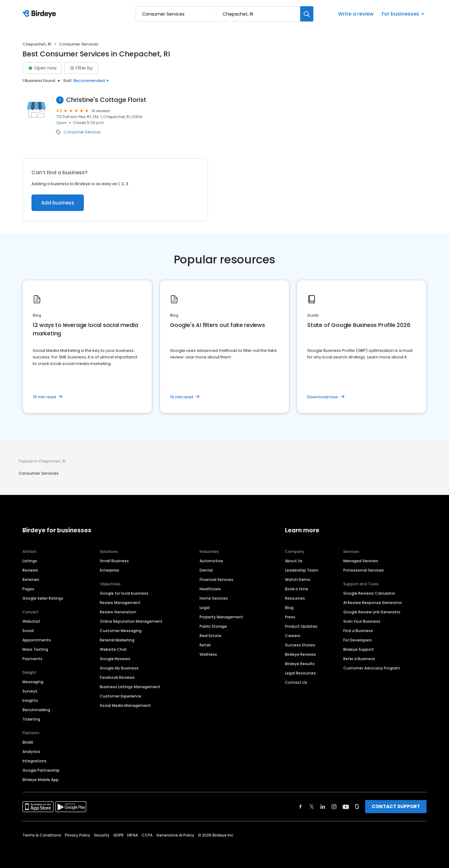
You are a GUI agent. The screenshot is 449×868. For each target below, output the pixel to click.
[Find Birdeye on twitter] (312, 807)
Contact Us (296, 682)
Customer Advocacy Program (372, 668)
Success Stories (300, 645)
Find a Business (358, 631)
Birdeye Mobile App (41, 780)
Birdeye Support (359, 649)
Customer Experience (121, 696)
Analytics (31, 752)
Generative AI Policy (175, 835)
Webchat (31, 621)
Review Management (120, 603)
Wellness (208, 654)
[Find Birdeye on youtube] (346, 807)
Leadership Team (302, 570)
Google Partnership (41, 770)
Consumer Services (82, 132)
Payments (32, 659)
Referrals (31, 580)
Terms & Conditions (42, 835)
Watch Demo (298, 580)
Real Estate (210, 636)
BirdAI (28, 742)
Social (28, 631)
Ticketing (31, 719)
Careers (293, 636)
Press (290, 617)
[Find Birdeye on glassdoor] (357, 807)
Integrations (34, 761)
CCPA (147, 835)
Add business (58, 203)
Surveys (30, 691)
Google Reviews (115, 659)
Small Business (114, 561)
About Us (294, 561)
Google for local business (124, 593)
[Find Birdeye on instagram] (334, 807)
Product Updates (301, 626)
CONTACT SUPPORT (396, 806)
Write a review (356, 14)
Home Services (214, 598)
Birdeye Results (300, 664)
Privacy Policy (77, 835)
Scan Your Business (362, 621)
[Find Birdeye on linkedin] (323, 807)
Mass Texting (35, 649)
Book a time (297, 589)
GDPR (118, 835)
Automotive (211, 561)
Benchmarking (36, 710)
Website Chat (113, 649)
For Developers (357, 640)
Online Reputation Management (131, 621)
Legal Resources (300, 673)
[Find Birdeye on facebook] (301, 807)
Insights (30, 700)
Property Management (221, 617)
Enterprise (109, 570)
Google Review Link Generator (372, 612)
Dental (206, 570)
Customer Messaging (121, 631)
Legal (205, 608)
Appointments (37, 640)
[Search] (307, 14)
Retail (205, 645)
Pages (28, 589)
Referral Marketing (117, 640)
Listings (30, 561)
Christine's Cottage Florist (106, 100)
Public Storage (213, 626)
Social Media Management (125, 705)
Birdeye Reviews (300, 654)
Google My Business (119, 668)
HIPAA (133, 835)
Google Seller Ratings (43, 598)
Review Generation (118, 612)
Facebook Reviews (117, 677)
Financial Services (216, 580)
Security (102, 835)
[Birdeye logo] (40, 14)
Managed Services (361, 561)
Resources (295, 598)
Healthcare (210, 589)
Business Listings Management (130, 687)
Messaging (33, 682)
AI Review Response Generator (373, 603)
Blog (289, 608)
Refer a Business (359, 659)
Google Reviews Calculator (369, 593)
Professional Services (364, 570)
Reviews (30, 570)
